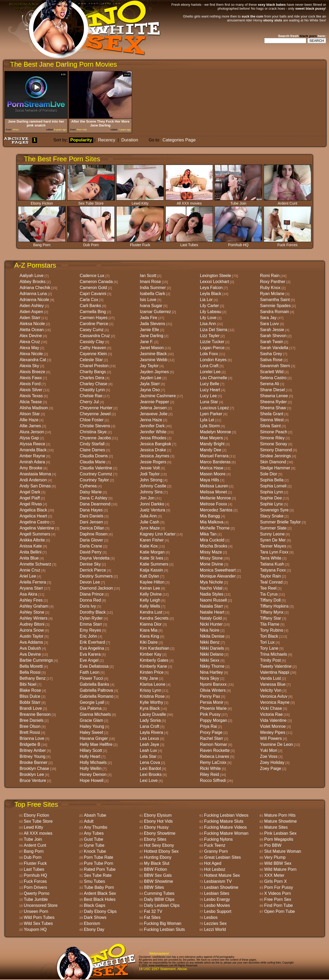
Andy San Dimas (35, 486)
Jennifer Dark (152, 426)
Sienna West (272, 420)
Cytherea (88, 486)
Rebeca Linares (215, 756)
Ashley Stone (32, 612)
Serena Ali (270, 384)
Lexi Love (149, 780)
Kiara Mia (149, 630)
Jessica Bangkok (155, 444)
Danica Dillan (92, 528)
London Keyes (213, 360)
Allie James (30, 426)
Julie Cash (150, 522)
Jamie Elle (149, 330)
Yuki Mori (269, 750)
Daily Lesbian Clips (162, 905)
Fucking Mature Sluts (224, 821)
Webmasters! (159, 953)
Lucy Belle (210, 384)
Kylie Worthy (152, 702)
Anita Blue (29, 558)
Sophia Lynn (272, 492)
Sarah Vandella (274, 348)
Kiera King (149, 636)
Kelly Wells (150, 606)
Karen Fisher (152, 540)
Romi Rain (270, 276)
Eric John (88, 636)
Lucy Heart (210, 390)
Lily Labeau (211, 312)
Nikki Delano (212, 654)
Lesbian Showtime (221, 887)
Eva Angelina (92, 648)
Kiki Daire (149, 642)
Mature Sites (276, 827)
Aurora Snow (32, 630)
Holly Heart (90, 756)
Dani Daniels (92, 516)
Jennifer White (153, 432)
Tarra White (271, 558)
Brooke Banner (34, 762)
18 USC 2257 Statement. (158, 969)
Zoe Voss (269, 756)
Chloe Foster (92, 420)
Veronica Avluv (274, 696)
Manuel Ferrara (214, 456)
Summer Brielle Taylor (280, 522)
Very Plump (275, 857)
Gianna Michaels (95, 714)
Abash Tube (95, 815)
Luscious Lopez (214, 408)
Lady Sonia (150, 720)
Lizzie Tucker (212, 342)
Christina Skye (93, 432)
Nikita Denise (212, 636)
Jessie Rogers (153, 462)
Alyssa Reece (32, 444)
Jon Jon (147, 498)
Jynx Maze (150, 528)
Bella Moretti (31, 666)
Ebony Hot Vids (158, 821)
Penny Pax (210, 696)
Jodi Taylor (150, 474)
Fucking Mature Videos (225, 827)
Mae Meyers (211, 438)
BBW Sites (154, 887)
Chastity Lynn (92, 390)
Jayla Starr (150, 384)
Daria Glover (91, 540)
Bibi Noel (28, 684)
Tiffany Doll (270, 600)
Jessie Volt (150, 468)
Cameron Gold (93, 288)
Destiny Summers (96, 576)
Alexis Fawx (31, 378)
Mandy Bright (212, 444)
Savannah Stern (275, 366)
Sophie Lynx (271, 504)
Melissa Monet (213, 492)
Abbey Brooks (33, 282)
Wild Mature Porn (280, 869)
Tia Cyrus (269, 594)
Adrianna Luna (33, 294)
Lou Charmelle (213, 378)
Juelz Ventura (152, 510)
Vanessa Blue (273, 684)
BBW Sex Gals (158, 875)
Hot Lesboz (215, 869)
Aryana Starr (31, 588)
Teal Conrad (271, 582)
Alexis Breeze (32, 372)
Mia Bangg (210, 516)
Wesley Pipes (273, 732)
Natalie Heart (212, 612)
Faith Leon (90, 672)
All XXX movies (189, 202)
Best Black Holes (100, 899)
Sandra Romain (275, 312)
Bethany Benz (33, 678)
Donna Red (90, 600)
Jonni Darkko (152, 504)
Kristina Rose (152, 696)
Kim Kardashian (155, 648)
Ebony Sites (155, 839)
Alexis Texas (31, 396)
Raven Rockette (215, 750)
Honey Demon (93, 774)
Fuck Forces (287, 243)
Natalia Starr (212, 606)
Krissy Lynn (151, 690)
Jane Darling (152, 336)
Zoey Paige (271, 768)
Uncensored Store (41, 905)
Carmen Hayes (94, 318)
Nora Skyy (210, 678)
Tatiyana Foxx (273, 570)
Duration (130, 140)
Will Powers (271, 738)
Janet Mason (152, 348)
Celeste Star (91, 360)
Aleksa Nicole (32, 324)
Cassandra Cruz (95, 336)
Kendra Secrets (154, 618)
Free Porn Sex (278, 899)
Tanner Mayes (273, 546)
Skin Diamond (273, 462)
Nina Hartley (211, 672)
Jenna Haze (151, 420)
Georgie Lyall (92, 702)
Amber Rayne (32, 456)
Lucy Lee (208, 396)
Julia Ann (148, 516)
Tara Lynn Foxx (274, 552)
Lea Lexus (149, 738)
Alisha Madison (34, 408)
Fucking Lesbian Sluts (164, 929)
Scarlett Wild (272, 372)
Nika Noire (210, 630)
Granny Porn (216, 851)
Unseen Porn (36, 911)
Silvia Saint (270, 426)
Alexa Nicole (31, 354)
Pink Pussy (210, 714)
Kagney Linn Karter (158, 534)
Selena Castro (273, 378)
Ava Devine (30, 654)
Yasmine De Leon (276, 744)
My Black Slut (157, 863)
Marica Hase (212, 468)
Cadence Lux (92, 276)
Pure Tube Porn (99, 863)
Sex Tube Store (91, 202)
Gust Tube (94, 839)
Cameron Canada (96, 282)
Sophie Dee (271, 498)
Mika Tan (208, 534)
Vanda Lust (270, 678)
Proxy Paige (211, 732)
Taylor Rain (270, 576)
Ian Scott (148, 276)
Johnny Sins (151, 492)
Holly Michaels (93, 762)
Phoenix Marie (213, 708)
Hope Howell (92, 780)
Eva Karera (90, 654)
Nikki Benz (210, 642)
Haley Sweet (91, 732)
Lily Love (208, 318)
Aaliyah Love (32, 276)
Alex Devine (31, 336)
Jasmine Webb (154, 360)
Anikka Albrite (32, 540)
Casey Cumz (92, 330)
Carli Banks (90, 306)
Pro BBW (273, 845)
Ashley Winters (34, 618)
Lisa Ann (208, 324)
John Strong (151, 480)
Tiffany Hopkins (274, 606)
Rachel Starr (212, 738)
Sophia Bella (272, 480)
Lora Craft (209, 366)
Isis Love (148, 300)
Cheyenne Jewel (95, 414)
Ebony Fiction (42, 202)
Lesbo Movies (217, 905)
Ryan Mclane (272, 294)
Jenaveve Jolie (154, 414)
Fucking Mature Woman (226, 833)
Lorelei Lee (210, 372)
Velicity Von (271, 690)
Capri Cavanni (93, 294)
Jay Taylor (149, 366)
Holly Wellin (91, 768)
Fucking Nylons (218, 839)
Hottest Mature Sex (222, 875)
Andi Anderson (33, 480)
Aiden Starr (30, 318)
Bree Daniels (32, 720)
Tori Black (269, 636)
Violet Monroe (273, 726)
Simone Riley (272, 438)
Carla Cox (89, 300)
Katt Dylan (149, 576)
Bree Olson (30, 726)
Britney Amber (33, 750)
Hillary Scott (91, 750)
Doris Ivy (88, 606)
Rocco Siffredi (213, 780)
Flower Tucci (91, 678)
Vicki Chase (271, 708)
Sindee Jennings (275, 456)
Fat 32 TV (153, 911)
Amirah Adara (32, 462)
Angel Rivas (31, 504)
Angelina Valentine (37, 528)
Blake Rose (30, 690)
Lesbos (211, 917)
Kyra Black (150, 708)
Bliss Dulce (30, 696)
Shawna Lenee (274, 396)
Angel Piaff (30, 498)
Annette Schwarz (35, 564)
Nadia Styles (212, 594)
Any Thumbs (96, 827)
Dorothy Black (93, 612)
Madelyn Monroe (215, 432)
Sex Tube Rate (98, 875)
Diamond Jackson (96, 588)
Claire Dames (92, 450)
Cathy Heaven (93, 348)
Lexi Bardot (150, 768)
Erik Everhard (92, 642)
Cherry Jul (89, 402)
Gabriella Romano (97, 696)
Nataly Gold (211, 618)
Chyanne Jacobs (95, 438)
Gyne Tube (94, 845)
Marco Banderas (215, 462)
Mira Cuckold (212, 540)
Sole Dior (269, 474)
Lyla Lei (207, 420)
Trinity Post (270, 660)
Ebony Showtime (160, 833)
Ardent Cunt (287, 202)
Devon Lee (90, 582)
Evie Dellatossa (94, 666)
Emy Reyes (90, 630)
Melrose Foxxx (213, 504)
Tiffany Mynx (272, 612)
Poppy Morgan (213, 720)
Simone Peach (274, 432)
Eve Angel (89, 660)
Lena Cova (150, 762)
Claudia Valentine (96, 468)
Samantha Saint (275, 300)
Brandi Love (31, 708)
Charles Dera (92, 378)
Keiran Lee (150, 588)
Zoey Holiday (272, 762)
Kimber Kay (151, 654)
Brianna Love (32, 738)
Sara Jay (268, 318)
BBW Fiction (155, 869)
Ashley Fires (31, 600)
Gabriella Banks (94, 684)
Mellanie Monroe (215, 498)
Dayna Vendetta (95, 558)
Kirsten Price (152, 672)
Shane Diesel (272, 390)
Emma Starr (91, 624)
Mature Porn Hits (280, 815)
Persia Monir (212, 702)
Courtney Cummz (96, 474)
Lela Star (148, 756)
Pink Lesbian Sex (280, 833)
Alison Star (30, 414)
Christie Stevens (95, 426)
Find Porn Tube (278, 905)
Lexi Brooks (151, 774)
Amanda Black (33, 450)
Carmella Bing (93, 312)
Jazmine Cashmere (158, 396)
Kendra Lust (151, 612)
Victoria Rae (271, 714)
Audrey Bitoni (32, 624)
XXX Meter (274, 875)
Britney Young (33, 756)
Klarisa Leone (153, 684)
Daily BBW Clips (159, 899)
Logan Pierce (212, 348)
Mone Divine (212, 564)
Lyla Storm (210, 426)
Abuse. (182, 969)
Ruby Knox (270, 288)
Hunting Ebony (158, 857)
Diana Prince (92, 594)
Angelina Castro (34, 522)
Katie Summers (154, 564)
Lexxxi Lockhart (214, 282)
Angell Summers (35, 534)
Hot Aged (213, 863)
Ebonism (92, 923)
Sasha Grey (271, 354)
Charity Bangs (93, 372)
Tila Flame (270, 624)
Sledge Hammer (275, 468)
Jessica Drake (153, 450)
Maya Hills (210, 480)
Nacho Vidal (211, 588)
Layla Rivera (151, 732)
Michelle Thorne (215, 528)
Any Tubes (94, 833)
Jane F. (147, 342)
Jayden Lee (151, 378)
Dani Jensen (91, 522)
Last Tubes (189, 243)
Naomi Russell (213, 600)
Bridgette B (30, 744)
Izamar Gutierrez (155, 312)
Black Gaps (95, 905)
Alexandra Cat (33, 360)
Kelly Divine (151, 594)
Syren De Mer (273, 540)
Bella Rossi (30, 672)
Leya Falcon (211, 288)
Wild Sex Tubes (38, 923)
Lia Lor (206, 300)
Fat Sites (152, 917)
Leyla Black (211, 294)
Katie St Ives (152, 558)
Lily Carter (209, 306)
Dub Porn (91, 243)
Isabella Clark (152, 294)
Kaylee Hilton (152, 582)
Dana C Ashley (94, 498)
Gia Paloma (91, 708)
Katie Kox (149, 546)
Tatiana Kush (272, 564)
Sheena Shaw (273, 408)
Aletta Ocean (32, 330)
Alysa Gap (29, 438)
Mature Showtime (281, 821)
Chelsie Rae (91, 396)
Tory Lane (269, 648)
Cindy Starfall (92, 444)
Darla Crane (91, 546)
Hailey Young (92, 726)
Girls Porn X (275, 881)
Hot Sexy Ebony (159, 845)
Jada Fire (149, 318)
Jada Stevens (152, 324)
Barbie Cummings (36, 660)
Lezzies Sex (215, 923)
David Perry (91, 552)
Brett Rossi (30, 732)
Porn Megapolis (279, 839)
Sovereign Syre (274, 510)
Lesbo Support (218, 911)
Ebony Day (94, 929)
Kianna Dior (151, 624)
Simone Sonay (274, 444)
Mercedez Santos (216, 510)
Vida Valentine (273, 720)
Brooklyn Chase (34, 768)
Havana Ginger (94, 738)
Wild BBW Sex (278, 863)
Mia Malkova (212, 522)
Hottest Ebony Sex (161, 851)
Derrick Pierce (93, 570)
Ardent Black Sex (100, 893)
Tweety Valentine (276, 666)
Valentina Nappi (275, 672)
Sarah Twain (272, 342)
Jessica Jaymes (155, 456)
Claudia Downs (94, 456)
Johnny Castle (153, 486)
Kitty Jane (149, 678)
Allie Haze (29, 420)
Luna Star (209, 402)
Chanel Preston (94, 366)
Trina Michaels (273, 654)
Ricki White (210, 768)
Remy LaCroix (213, 762)
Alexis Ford (30, 384)
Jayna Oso (150, 390)
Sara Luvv (269, 324)
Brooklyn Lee (32, 774)
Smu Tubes (94, 881)
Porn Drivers (35, 887)
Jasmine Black (153, 354)
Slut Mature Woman (283, 851)
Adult (89, 821)
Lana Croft (150, 726)
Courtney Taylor (94, 480)
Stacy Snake (272, 516)
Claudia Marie (93, 462)
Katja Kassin (151, 570)
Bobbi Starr (30, 702)
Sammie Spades (275, 306)
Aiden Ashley (32, 306)
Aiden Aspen (31, 312)
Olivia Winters (213, 690)
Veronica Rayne (275, 702)
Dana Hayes (91, 510)
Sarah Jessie (272, 330)
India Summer (153, 288)
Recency (107, 140)
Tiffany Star (271, 618)
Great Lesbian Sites (223, 857)
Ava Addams (31, 642)
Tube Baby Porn (99, 887)
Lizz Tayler (210, 336)
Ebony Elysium (158, 815)
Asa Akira (28, 594)
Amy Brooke (31, 468)
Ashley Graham (34, 606)
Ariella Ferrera (33, 582)
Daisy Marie (91, 492)
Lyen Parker (211, 414)
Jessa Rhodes (153, 438)
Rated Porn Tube (100, 869)
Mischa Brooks (214, 546)
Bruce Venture (33, 780)
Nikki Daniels (212, 648)
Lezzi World (215, 929)
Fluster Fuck (140, 243)
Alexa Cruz (30, 342)
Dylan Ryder (91, 618)
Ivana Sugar (151, 306)
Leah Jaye (149, 744)
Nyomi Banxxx (213, 684)
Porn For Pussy (279, 887)
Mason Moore (213, 474)
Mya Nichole (211, 582)
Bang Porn (42, 243)
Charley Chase (94, 384)
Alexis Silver (31, 390)
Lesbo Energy (217, 899)
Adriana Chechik (35, 288)
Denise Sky (90, 564)
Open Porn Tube (279, 911)
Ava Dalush (30, 648)
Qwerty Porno (37, 893)
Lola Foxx (209, 354)
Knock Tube (95, 851)
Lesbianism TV (218, 881)
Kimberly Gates (154, 660)
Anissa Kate (31, 546)
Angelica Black (33, 510)
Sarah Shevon (273, 336)
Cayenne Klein (93, 354)
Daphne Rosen (94, 534)
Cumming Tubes (159, 893)
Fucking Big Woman (163, 923)
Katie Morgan (152, 552)
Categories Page (179, 140)
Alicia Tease (31, 402)
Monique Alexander (218, 576)
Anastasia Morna (35, 474)
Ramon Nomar (213, 744)
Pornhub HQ (238, 243)
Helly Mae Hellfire (96, 744)
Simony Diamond (276, 450)
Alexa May (29, 348)
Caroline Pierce (94, 324)
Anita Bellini (31, 552)
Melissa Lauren (214, 486)
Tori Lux (267, 642)
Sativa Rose (271, 360)
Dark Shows (95, 917)
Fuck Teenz (215, 845)
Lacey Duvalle (153, 714)
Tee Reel (268, 588)
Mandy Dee (211, 450)
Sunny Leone (272, 534)
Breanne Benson (35, 714)
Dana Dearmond (95, 504)
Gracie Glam (91, 720)
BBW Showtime (158, 881)
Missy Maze (211, 552)
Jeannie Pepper (154, 402)
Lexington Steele (215, 276)
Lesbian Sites (217, 893)
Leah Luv (148, 750)
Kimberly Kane (153, 666)
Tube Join (238, 202)
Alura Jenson (32, 432)
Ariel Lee (28, 576)
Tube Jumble (36, 899)
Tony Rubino (272, 630)
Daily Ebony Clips (100, 911)
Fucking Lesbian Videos (226, 815)
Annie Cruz (30, 570)
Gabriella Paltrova (96, 690)
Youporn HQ (35, 929)
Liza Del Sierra (214, 330)
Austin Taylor (31, 636)
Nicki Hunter (211, 624)
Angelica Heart (33, 516)
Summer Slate (273, 528)
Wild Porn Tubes (39, 917)
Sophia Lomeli (273, 486)
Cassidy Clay (92, 342)
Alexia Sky (29, 366)
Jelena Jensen (153, 408)
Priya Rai (208, 726)
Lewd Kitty (140, 202)
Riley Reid (209, 774)
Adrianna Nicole (34, 300)
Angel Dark (30, 492)
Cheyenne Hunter (96, 408)
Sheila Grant (272, 414)
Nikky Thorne (212, 666)
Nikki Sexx (210, 660)
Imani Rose (150, 282)
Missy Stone (211, 558)
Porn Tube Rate (99, 857)
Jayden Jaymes (154, 372)
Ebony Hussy (156, 827)
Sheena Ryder (273, 402)
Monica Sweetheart (218, 570)
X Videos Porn (278, 893)
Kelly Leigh (150, 600)
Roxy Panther (273, 282)
